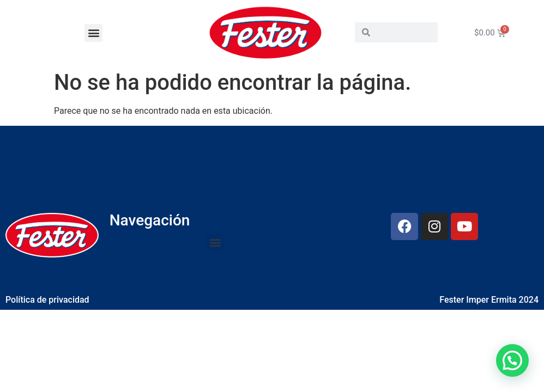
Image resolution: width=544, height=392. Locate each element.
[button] (93, 33)
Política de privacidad (47, 300)
